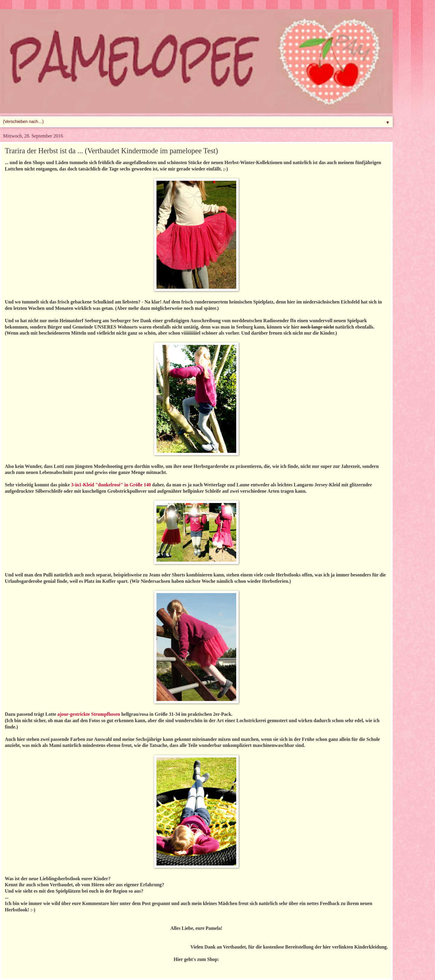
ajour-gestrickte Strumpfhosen (89, 714)
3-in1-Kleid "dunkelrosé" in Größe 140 (111, 485)
